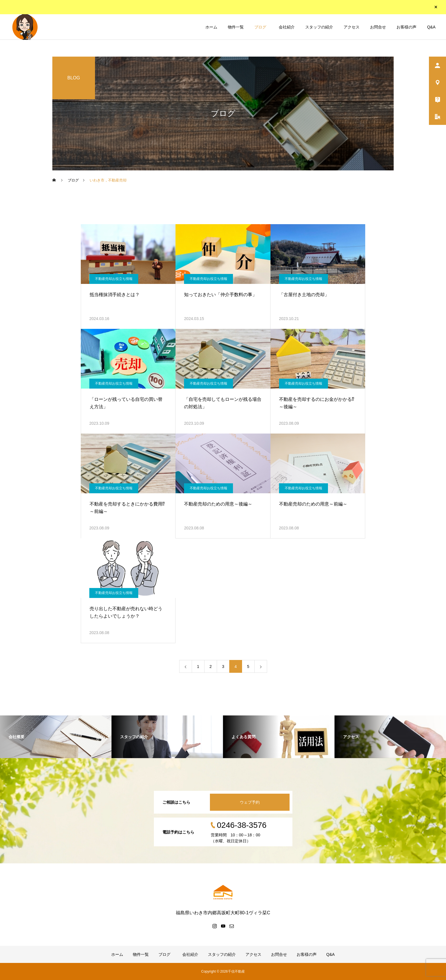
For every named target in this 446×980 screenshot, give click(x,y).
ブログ (260, 27)
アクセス (352, 27)
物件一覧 (236, 27)
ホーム (211, 27)
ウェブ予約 (250, 802)
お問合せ (378, 27)
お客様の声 (406, 27)
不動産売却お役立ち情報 (114, 279)
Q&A (431, 27)
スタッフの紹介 (319, 27)
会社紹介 (286, 27)
